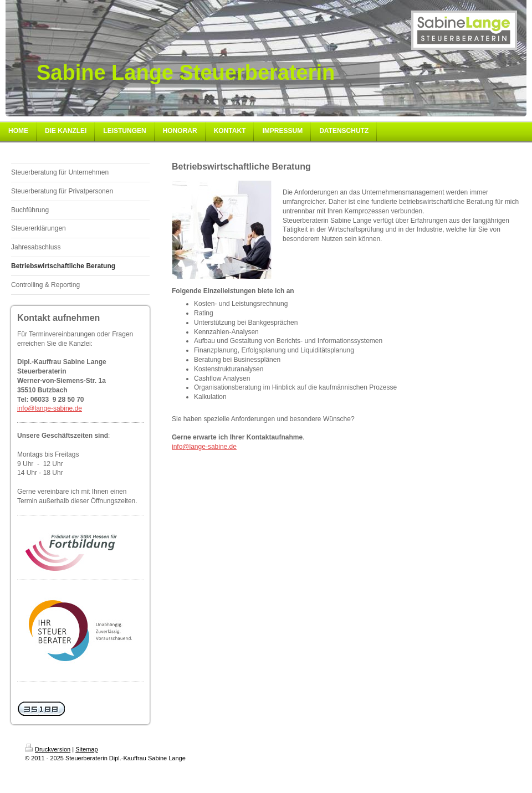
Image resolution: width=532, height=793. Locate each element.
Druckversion (48, 749)
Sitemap (86, 749)
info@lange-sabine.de (50, 408)
